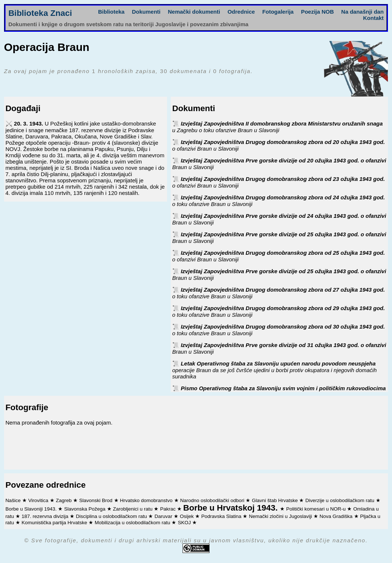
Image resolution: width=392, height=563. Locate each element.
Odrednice (241, 12)
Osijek (188, 516)
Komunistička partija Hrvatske (55, 523)
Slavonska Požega (86, 509)
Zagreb (64, 500)
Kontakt (374, 18)
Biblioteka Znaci (40, 13)
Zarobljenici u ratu (133, 509)
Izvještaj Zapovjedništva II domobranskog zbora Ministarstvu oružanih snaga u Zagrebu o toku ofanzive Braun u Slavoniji (277, 127)
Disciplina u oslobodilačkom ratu (112, 516)
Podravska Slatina (222, 516)
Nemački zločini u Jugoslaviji (281, 516)
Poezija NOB (317, 12)
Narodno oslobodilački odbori (213, 500)
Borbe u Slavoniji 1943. (32, 509)
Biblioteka (111, 12)
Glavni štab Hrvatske (275, 500)
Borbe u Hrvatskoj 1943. (232, 508)
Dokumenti (146, 12)
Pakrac (169, 509)
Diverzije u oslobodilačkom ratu (341, 500)
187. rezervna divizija (46, 516)
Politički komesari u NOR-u (317, 509)
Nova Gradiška (337, 516)
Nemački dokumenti (194, 12)
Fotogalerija (278, 12)
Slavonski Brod (97, 500)
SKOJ (185, 523)
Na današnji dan (362, 12)
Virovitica (39, 500)
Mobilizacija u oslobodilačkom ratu (133, 523)
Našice (14, 500)
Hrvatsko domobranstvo (147, 500)
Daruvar (164, 516)
